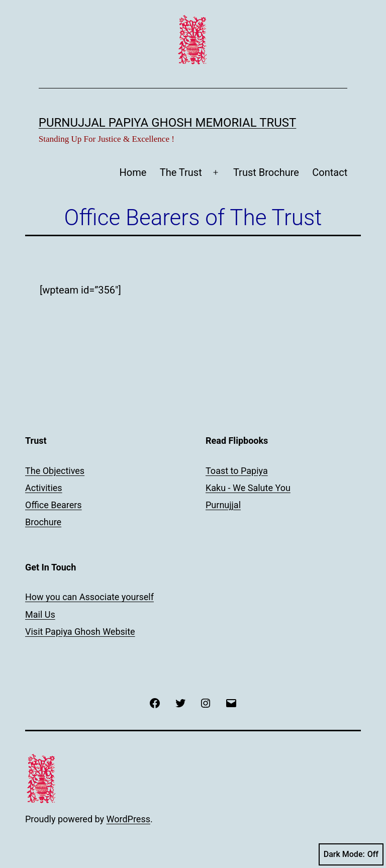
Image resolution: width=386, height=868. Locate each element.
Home (133, 172)
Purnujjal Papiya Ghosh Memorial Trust (168, 123)
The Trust (181, 172)
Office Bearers (54, 505)
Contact (330, 172)
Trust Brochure (266, 172)
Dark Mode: (351, 854)
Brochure (43, 522)
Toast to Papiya (237, 471)
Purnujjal (223, 505)
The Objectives (55, 471)
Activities (44, 488)
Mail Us (40, 614)
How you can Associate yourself (89, 597)
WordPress (128, 819)
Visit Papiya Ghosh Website (80, 632)
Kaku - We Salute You (248, 488)
